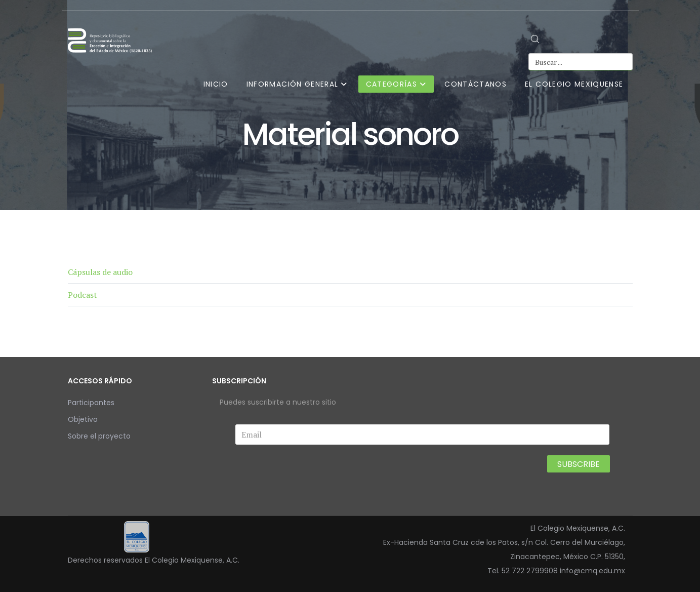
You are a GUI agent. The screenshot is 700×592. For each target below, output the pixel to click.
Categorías (392, 84)
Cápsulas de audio (100, 272)
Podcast (83, 295)
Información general (293, 84)
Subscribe (579, 464)
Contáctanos (476, 84)
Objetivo (83, 419)
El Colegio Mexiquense (574, 84)
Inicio (216, 84)
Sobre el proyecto (99, 436)
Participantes (91, 403)
